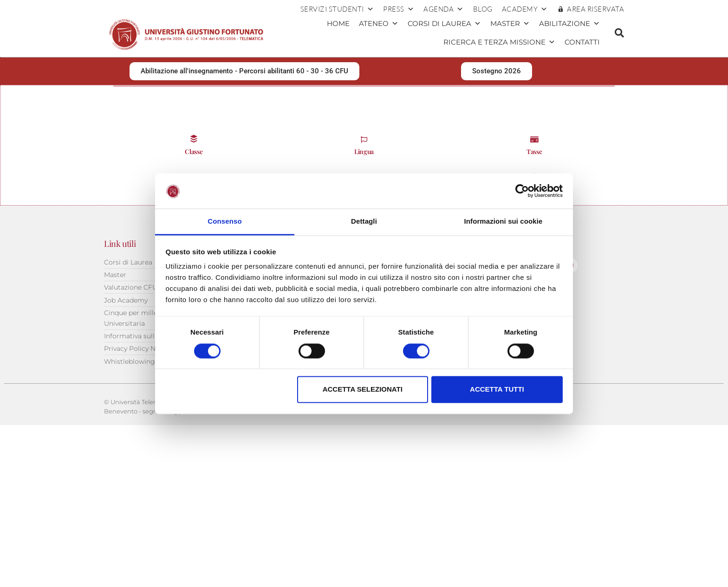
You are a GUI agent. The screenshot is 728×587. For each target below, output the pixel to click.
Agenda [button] (444, 9)
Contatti (582, 42)
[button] (619, 33)
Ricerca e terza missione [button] (499, 42)
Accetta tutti (497, 390)
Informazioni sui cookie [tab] (504, 222)
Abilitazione (569, 24)
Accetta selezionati (363, 390)
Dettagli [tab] (364, 222)
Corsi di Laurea (444, 24)
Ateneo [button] (379, 24)
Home (338, 23)
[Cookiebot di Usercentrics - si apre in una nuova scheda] (522, 191)
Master (510, 24)
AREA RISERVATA (595, 9)
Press (399, 9)
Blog (483, 9)
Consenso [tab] (224, 222)
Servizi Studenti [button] (337, 9)
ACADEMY (525, 9)
